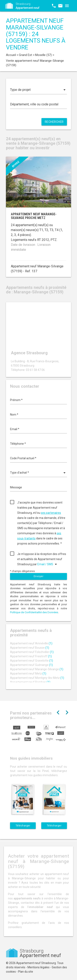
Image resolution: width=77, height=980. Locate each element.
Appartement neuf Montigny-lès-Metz (37, 678)
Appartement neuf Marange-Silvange (37, 669)
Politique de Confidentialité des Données (34, 612)
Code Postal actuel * (23, 458)
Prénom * (16, 400)
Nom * (14, 415)
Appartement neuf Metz (28, 673)
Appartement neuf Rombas (30, 682)
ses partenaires (51, 513)
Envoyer (39, 576)
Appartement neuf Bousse (30, 648)
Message (16, 487)
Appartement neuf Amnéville (31, 643)
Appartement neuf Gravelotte (32, 661)
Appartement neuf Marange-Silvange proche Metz (34, 216)
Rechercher (54, 122)
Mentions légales (38, 967)
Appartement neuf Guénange (31, 665)
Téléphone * (18, 444)
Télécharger (23, 826)
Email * (15, 429)
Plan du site (26, 972)
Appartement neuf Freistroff (31, 656)
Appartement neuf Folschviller (32, 652)
